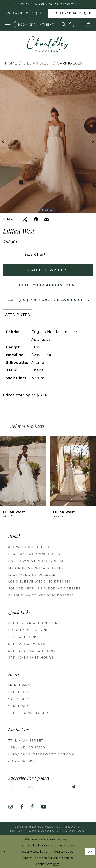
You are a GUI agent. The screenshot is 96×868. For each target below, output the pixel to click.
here (56, 864)
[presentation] (23, 471)
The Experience (24, 637)
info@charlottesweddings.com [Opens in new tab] (41, 754)
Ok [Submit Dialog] (90, 852)
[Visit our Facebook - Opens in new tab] (22, 807)
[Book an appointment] (36, 25)
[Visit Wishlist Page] (80, 24)
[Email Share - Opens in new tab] (47, 219)
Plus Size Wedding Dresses (37, 554)
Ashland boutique (24, 13)
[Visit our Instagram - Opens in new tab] (11, 807)
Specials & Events (27, 644)
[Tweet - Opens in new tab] (25, 219)
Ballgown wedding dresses (38, 561)
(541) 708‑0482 (21, 761)
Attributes (18, 315)
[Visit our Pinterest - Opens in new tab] (33, 807)
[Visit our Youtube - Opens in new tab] (44, 807)
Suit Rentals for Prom (32, 651)
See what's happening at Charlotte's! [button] (48, 4)
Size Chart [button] (35, 254)
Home (11, 63)
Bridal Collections (28, 630)
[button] (8, 25)
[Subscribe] (68, 787)
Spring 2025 (70, 63)
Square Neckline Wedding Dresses (44, 588)
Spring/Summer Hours (31, 657)
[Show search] (63, 24)
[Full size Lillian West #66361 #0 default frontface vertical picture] (48, 142)
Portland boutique (72, 13)
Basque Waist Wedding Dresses (41, 595)
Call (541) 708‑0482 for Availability (48, 300)
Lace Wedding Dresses (32, 575)
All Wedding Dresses (30, 547)
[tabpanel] (48, 142)
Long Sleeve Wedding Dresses (40, 581)
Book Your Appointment (48, 285)
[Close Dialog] (5, 852)
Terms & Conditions (43, 831)
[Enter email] (42, 787)
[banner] (48, 44)
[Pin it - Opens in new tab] (36, 219)
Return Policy (75, 831)
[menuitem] (24, 13)
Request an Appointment (34, 623)
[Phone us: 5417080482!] (72, 24)
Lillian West (37, 63)
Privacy (16, 831)
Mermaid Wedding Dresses (36, 568)
